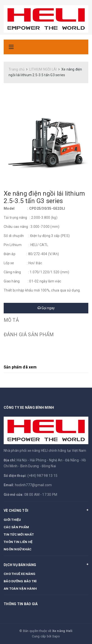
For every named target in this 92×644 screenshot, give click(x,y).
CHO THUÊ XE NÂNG (20, 574)
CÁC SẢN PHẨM (16, 527)
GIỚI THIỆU (12, 520)
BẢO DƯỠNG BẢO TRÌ (20, 581)
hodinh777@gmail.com (33, 485)
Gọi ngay (46, 308)
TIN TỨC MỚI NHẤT (19, 534)
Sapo (56, 636)
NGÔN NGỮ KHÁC (18, 549)
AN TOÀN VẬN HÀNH (20, 589)
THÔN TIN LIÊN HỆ (18, 542)
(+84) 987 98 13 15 (43, 476)
